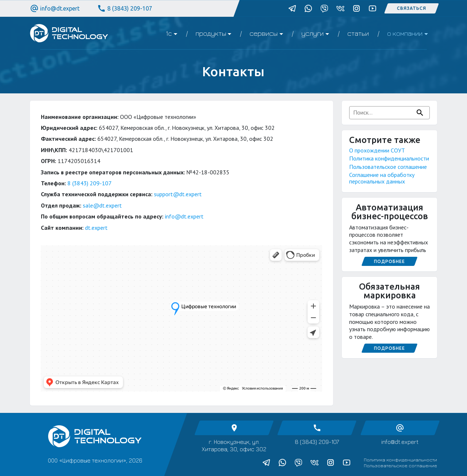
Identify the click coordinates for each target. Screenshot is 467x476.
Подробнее (389, 261)
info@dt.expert (55, 8)
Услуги (312, 33)
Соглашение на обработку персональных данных (382, 178)
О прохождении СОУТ (377, 150)
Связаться (412, 8)
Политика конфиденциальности (389, 158)
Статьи (358, 33)
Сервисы (264, 33)
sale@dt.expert (102, 205)
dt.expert (96, 228)
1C (169, 33)
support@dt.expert (178, 194)
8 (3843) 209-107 (125, 8)
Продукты (211, 33)
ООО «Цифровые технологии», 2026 (95, 460)
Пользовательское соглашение (388, 167)
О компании (405, 33)
